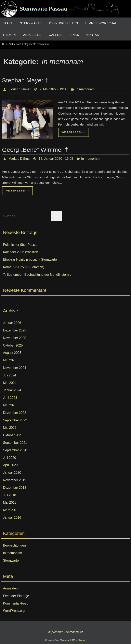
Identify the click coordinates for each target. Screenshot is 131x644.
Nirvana (64, 640)
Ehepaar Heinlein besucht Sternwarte (30, 260)
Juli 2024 (10, 375)
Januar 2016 (12, 518)
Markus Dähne (19, 159)
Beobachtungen (14, 545)
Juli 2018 (10, 495)
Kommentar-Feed (16, 603)
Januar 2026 (12, 323)
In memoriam (85, 89)
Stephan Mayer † (25, 80)
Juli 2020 (10, 458)
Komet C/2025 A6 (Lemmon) (24, 267)
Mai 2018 (10, 502)
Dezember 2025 (15, 330)
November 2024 (15, 368)
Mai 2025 (10, 360)
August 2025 (12, 353)
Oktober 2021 (13, 435)
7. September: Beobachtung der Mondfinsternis (37, 275)
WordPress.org (14, 611)
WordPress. (79, 640)
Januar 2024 (12, 390)
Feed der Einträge (16, 596)
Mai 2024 (10, 383)
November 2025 (15, 338)
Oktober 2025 (13, 345)
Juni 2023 (10, 398)
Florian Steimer (19, 89)
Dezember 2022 (15, 413)
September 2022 (15, 420)
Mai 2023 (10, 405)
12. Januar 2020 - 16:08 (56, 159)
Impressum (56, 632)
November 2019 (15, 480)
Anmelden (10, 588)
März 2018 (11, 510)
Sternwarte (11, 560)
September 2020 (15, 450)
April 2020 (10, 465)
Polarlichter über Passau (21, 245)
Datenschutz (74, 632)
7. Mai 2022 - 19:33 (54, 89)
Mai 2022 (10, 428)
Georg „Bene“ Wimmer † (35, 150)
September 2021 (15, 443)
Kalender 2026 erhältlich (21, 252)
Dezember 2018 (15, 488)
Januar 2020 (12, 473)
